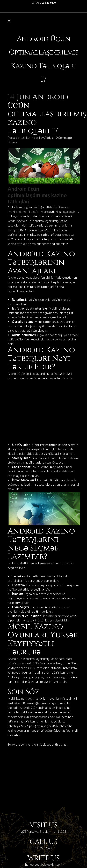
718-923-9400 (43, 848)
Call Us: (44, 3)
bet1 (37, 138)
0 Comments (64, 138)
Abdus (49, 138)
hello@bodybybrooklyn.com (44, 864)
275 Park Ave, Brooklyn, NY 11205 (44, 831)
